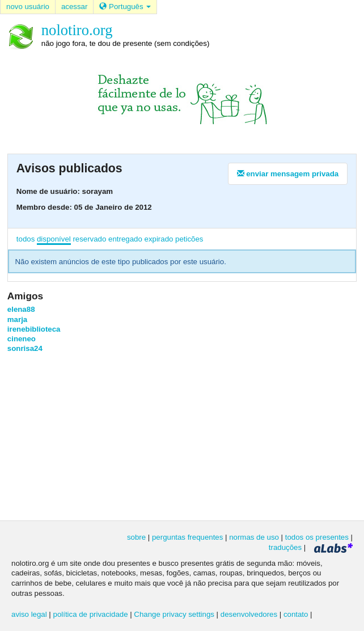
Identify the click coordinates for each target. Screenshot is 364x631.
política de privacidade (91, 614)
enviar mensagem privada (288, 174)
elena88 (21, 309)
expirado (159, 239)
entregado (125, 239)
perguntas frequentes (187, 537)
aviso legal (29, 614)
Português (125, 7)
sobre (136, 537)
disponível (54, 239)
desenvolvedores (249, 614)
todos (26, 239)
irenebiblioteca (34, 329)
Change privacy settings (174, 614)
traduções (285, 547)
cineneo (22, 339)
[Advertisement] (182, 436)
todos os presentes (317, 537)
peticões (189, 239)
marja (17, 319)
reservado (89, 239)
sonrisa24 (25, 348)
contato (296, 614)
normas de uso (254, 537)
